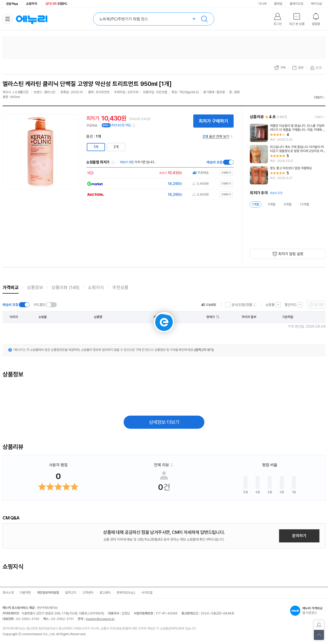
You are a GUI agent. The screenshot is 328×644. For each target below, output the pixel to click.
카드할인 (40, 305)
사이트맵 (147, 593)
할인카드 (291, 305)
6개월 (288, 204)
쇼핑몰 (270, 305)
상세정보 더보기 (164, 422)
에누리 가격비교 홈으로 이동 (32, 19)
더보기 (318, 97)
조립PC (56, 4)
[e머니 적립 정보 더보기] (134, 125)
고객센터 (88, 593)
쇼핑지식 (32, 4)
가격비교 (11, 287)
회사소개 (8, 593)
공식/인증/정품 (242, 305)
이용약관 (25, 593)
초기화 (319, 305)
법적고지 (71, 593)
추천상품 (120, 287)
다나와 (263, 4)
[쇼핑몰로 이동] (159, 173)
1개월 (256, 204)
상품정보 (35, 287)
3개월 (271, 204)
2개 (116, 147)
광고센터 (105, 593)
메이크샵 (316, 4)
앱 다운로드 (308, 611)
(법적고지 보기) (204, 350)
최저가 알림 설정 (291, 254)
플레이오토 (297, 4)
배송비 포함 (215, 162)
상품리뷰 (65, 287)
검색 (204, 19)
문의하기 (299, 536)
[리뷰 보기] (288, 133)
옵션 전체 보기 (216, 136)
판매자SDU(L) (126, 593)
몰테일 (278, 4)
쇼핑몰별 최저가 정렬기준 (113, 162)
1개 (96, 147)
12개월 (305, 204)
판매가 (211, 317)
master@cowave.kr (100, 619)
